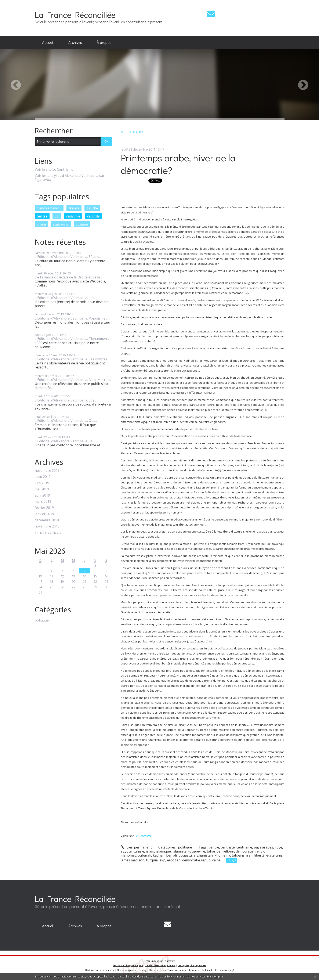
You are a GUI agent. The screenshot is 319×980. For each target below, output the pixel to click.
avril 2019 (42, 495)
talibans (238, 855)
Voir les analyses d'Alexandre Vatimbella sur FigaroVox (70, 178)
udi (57, 216)
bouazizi (185, 855)
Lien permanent (136, 847)
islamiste (180, 851)
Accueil (48, 42)
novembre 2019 (47, 471)
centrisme (73, 216)
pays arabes (263, 847)
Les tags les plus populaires (192, 965)
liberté (259, 855)
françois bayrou (49, 208)
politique (82, 224)
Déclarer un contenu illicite (100, 970)
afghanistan (203, 855)
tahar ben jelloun (220, 851)
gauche (92, 208)
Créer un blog (152, 961)
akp (162, 860)
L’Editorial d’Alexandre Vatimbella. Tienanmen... (72, 339)
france (74, 208)
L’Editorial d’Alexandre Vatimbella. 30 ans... (68, 257)
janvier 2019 (44, 514)
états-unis (61, 224)
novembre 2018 (47, 526)
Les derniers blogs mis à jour (128, 965)
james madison (133, 860)
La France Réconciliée (75, 15)
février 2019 (44, 508)
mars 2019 (43, 502)
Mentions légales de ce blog (131, 970)
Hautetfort (169, 961)
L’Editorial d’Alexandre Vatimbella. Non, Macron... (73, 380)
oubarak (144, 855)
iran (249, 855)
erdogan (174, 860)
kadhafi (159, 855)
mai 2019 (42, 489)
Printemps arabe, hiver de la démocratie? (178, 164)
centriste (93, 216)
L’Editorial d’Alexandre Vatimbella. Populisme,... (71, 318)
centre (42, 216)
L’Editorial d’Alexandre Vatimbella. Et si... (66, 400)
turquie (152, 860)
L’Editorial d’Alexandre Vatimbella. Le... (65, 441)
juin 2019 (42, 483)
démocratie (245, 851)
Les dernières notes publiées (160, 965)
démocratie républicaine (201, 860)
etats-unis (274, 855)
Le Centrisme (143, 836)
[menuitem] (48, 43)
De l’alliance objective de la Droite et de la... (68, 277)
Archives (75, 42)
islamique (163, 851)
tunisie (139, 851)
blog (230, 970)
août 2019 (43, 477)
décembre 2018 (47, 520)
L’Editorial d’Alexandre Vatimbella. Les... (65, 298)
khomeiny (222, 855)
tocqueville (197, 851)
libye (278, 847)
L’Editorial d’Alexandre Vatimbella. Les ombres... (72, 359)
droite (41, 224)
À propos (104, 42)
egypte (126, 851)
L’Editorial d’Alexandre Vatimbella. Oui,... (66, 421)
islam (150, 851)
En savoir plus (215, 977)
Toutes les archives (48, 533)
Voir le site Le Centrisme (54, 169)
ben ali (171, 855)
